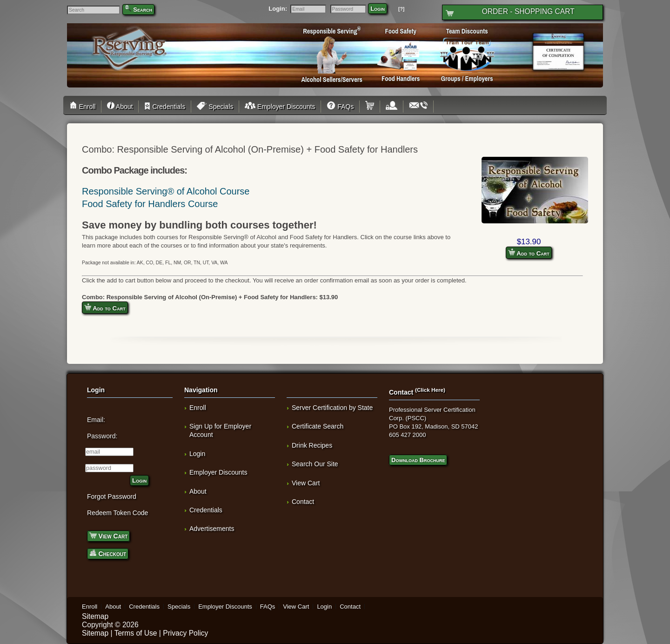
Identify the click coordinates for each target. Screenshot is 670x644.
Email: (96, 420)
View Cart (108, 535)
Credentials (165, 107)
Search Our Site (315, 464)
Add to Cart (529, 253)
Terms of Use (136, 633)
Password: (102, 436)
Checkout (108, 553)
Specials (215, 107)
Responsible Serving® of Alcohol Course (166, 191)
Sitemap (95, 616)
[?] (401, 9)
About (120, 107)
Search (143, 10)
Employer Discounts (280, 107)
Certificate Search (318, 426)
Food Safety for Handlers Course (150, 204)
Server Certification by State (332, 408)
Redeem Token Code (117, 513)
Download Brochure (418, 460)
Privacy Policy (185, 633)
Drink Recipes (312, 445)
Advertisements (212, 529)
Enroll (84, 107)
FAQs (340, 107)
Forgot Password (112, 496)
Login (378, 9)
